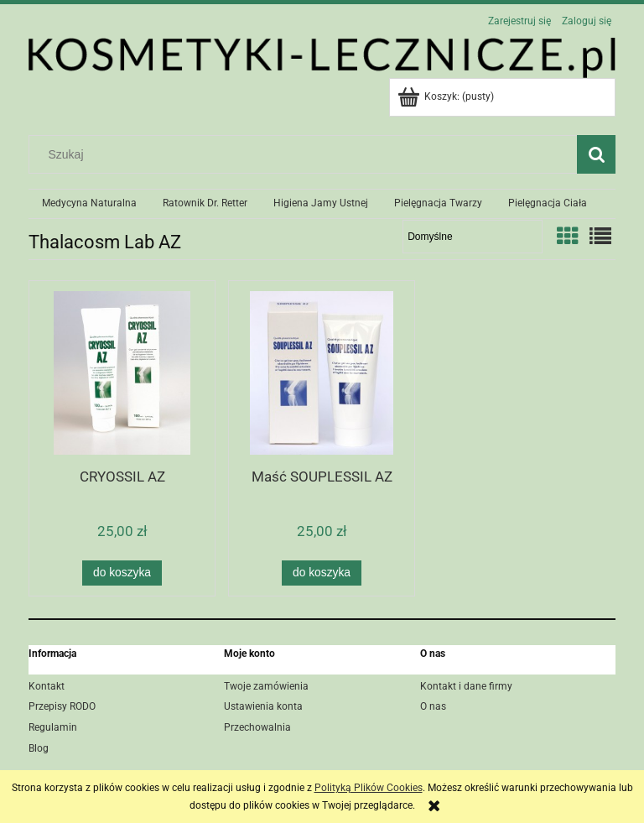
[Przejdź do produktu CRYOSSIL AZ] (122, 373)
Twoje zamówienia (266, 686)
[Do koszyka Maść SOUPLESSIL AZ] (321, 573)
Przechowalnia (257, 727)
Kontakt (47, 686)
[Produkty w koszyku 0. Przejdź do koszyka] (447, 96)
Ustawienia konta (263, 706)
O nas (433, 706)
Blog (39, 748)
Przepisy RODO (62, 706)
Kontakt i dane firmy (466, 686)
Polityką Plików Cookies (369, 788)
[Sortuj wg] (473, 237)
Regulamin (53, 727)
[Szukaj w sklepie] (307, 154)
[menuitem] (89, 204)
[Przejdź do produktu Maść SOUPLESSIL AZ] (322, 373)
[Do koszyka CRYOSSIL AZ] (122, 573)
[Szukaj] (596, 154)
